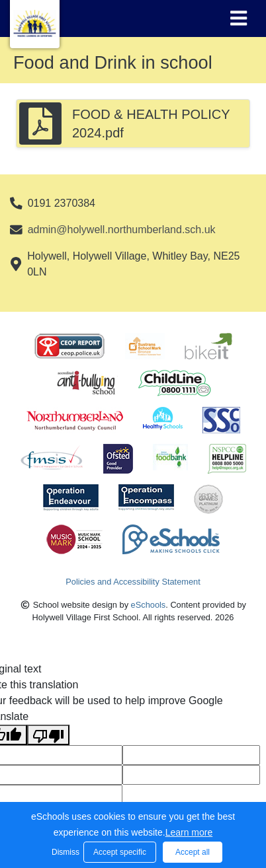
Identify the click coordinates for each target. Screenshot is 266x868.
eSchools (149, 605)
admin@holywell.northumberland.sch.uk (122, 230)
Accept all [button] (193, 852)
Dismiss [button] (64, 852)
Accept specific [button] (120, 852)
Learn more (189, 832)
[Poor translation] (48, 735)
